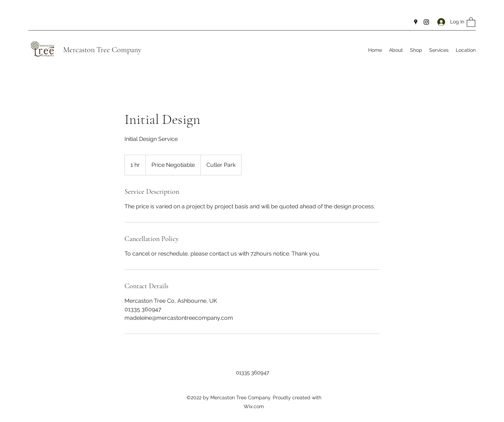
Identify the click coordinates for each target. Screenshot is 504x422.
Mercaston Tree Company (102, 50)
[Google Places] (416, 22)
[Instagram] (426, 22)
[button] (471, 22)
